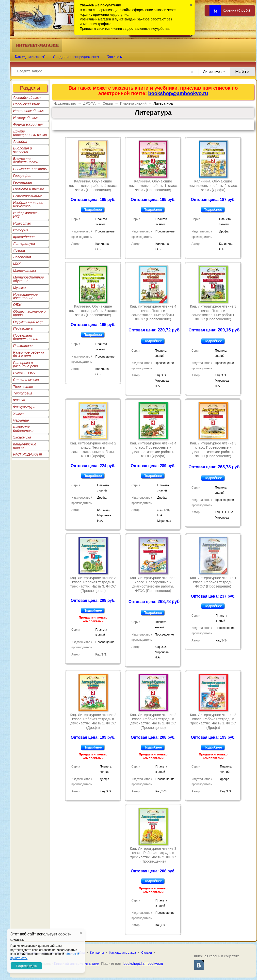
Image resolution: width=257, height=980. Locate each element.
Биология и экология (22, 150)
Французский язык (28, 124)
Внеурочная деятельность (26, 160)
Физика (19, 400)
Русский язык (24, 373)
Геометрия (23, 182)
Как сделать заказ (123, 953)
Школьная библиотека (23, 429)
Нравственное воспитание (25, 296)
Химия (18, 413)
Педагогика (23, 328)
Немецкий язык (26, 118)
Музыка (19, 288)
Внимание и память (30, 169)
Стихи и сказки (26, 380)
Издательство (65, 103)
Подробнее (93, 210)
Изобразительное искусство (28, 204)
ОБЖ (17, 305)
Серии (108, 103)
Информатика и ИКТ (27, 215)
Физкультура (24, 407)
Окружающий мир (28, 322)
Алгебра (20, 142)
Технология (23, 393)
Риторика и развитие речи (25, 364)
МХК (17, 264)
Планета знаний (133, 103)
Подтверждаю (26, 966)
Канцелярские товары (25, 446)
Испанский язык (26, 104)
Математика (24, 271)
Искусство (22, 223)
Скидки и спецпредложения (76, 57)
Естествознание (28, 196)
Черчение (21, 420)
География (22, 176)
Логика (19, 250)
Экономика (22, 437)
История (21, 230)
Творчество (23, 387)
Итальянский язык (29, 111)
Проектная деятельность (26, 337)
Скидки (147, 953)
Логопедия (22, 257)
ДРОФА (89, 103)
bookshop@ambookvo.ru (178, 93)
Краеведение (24, 237)
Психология (23, 346)
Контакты (115, 57)
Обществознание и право (29, 313)
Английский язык (27, 98)
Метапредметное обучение (28, 279)
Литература (24, 244)
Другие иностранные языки (30, 133)
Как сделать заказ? (30, 57)
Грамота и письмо (29, 189)
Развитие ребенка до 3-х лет (29, 354)
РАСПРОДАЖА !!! (27, 454)
